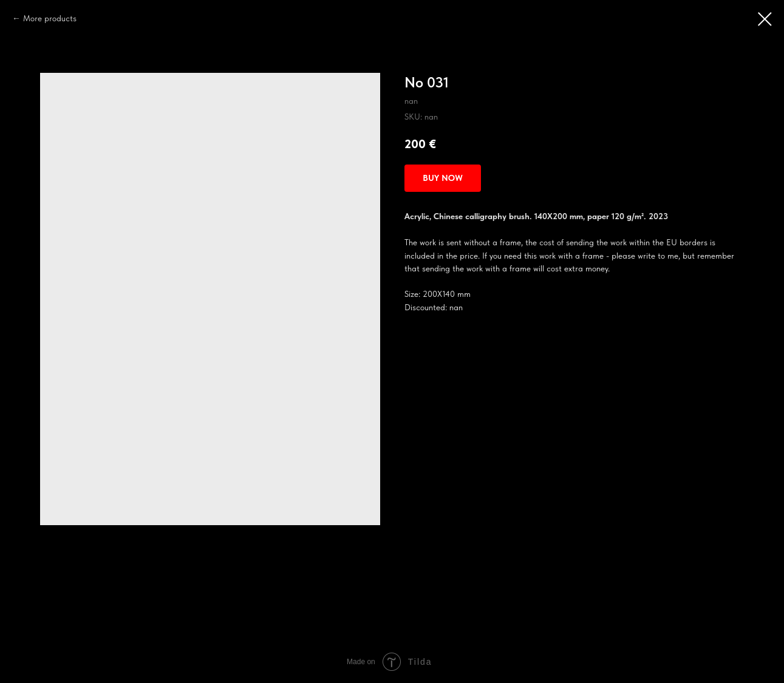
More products (50, 18)
